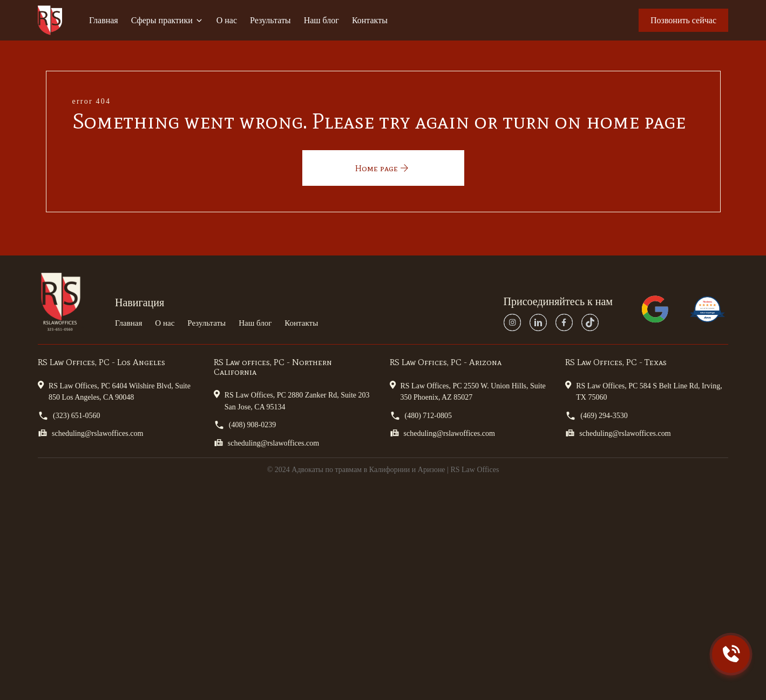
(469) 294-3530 (596, 416)
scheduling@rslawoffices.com (90, 433)
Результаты (270, 20)
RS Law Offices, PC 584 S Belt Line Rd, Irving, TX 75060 (643, 391)
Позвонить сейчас (683, 20)
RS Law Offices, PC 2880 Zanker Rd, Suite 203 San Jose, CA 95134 (292, 400)
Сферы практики (167, 20)
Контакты (370, 20)
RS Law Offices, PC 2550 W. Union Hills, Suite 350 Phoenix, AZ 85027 (468, 391)
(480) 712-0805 (421, 416)
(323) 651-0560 (69, 416)
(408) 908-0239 (245, 425)
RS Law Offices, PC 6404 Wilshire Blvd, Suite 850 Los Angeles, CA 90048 (114, 391)
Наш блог (321, 20)
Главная (104, 20)
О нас (227, 20)
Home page (383, 168)
